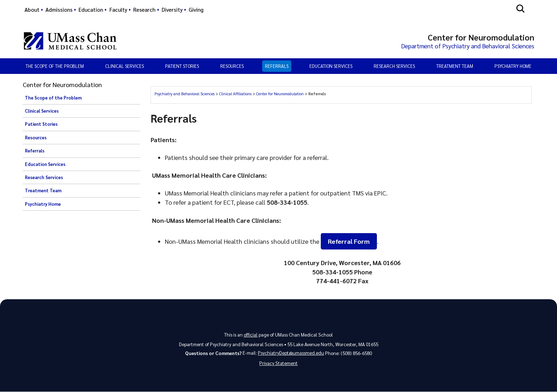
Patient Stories (182, 66)
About (32, 10)
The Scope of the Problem (55, 66)
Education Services (331, 66)
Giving (196, 10)
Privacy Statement (278, 364)
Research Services (394, 66)
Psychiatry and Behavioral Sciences (185, 94)
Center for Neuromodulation (280, 94)
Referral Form (349, 242)
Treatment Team (455, 66)
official (251, 335)
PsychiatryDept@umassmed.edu (291, 353)
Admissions (59, 10)
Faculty (118, 10)
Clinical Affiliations (235, 94)
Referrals (277, 66)
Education (91, 10)
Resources (232, 66)
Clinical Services (125, 66)
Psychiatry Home (513, 66)
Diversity (172, 10)
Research (144, 10)
